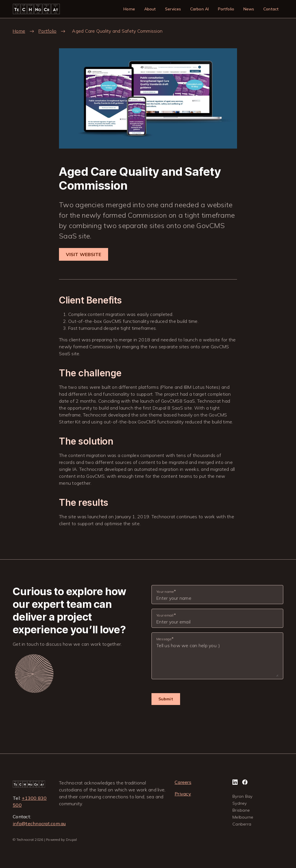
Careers (183, 782)
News (249, 9)
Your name (165, 592)
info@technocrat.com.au (39, 823)
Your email (165, 615)
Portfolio (226, 9)
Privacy (183, 794)
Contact (271, 9)
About (150, 9)
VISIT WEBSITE (84, 254)
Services (173, 9)
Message (164, 639)
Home (129, 9)
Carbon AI (199, 9)
